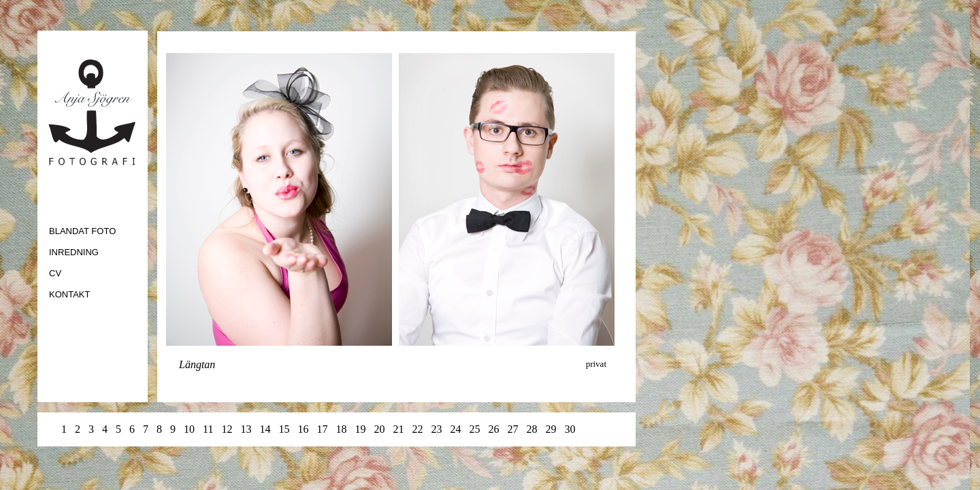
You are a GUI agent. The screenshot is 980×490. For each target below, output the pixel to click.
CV (55, 273)
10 (189, 429)
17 (322, 429)
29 (552, 429)
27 (514, 429)
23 (436, 429)
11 (208, 429)
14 (265, 429)
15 (284, 429)
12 (228, 429)
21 (398, 429)
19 (361, 429)
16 (304, 429)
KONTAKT (69, 294)
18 (341, 429)
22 (417, 429)
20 (379, 429)
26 (495, 429)
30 (570, 429)
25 (474, 429)
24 (455, 429)
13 (246, 429)
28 (533, 429)
